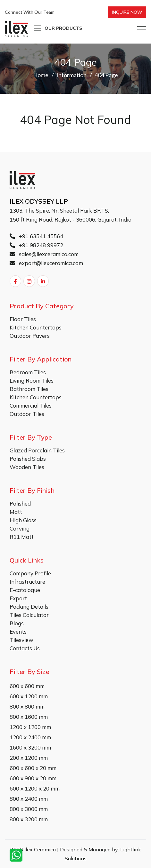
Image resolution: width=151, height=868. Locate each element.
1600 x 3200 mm (30, 747)
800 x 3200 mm (29, 819)
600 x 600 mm (27, 686)
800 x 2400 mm (29, 799)
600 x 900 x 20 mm (33, 778)
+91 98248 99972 (36, 245)
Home (41, 75)
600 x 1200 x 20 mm (35, 788)
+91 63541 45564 (36, 236)
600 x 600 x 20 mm (33, 768)
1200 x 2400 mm (30, 737)
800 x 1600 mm (29, 717)
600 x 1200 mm (29, 696)
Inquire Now (127, 12)
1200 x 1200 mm (30, 727)
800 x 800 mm (27, 706)
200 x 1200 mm (29, 758)
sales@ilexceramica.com (44, 254)
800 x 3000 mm (29, 809)
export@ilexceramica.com (46, 263)
